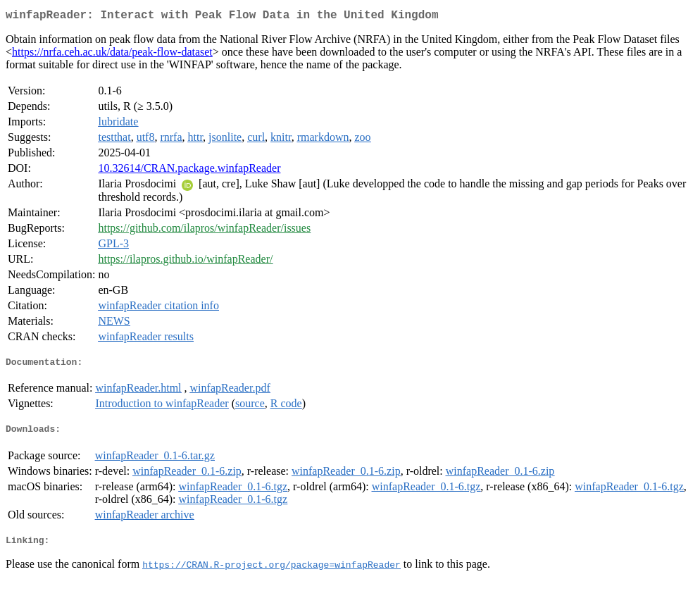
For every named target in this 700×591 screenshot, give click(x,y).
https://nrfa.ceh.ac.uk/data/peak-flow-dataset (112, 55)
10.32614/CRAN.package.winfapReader (189, 171)
